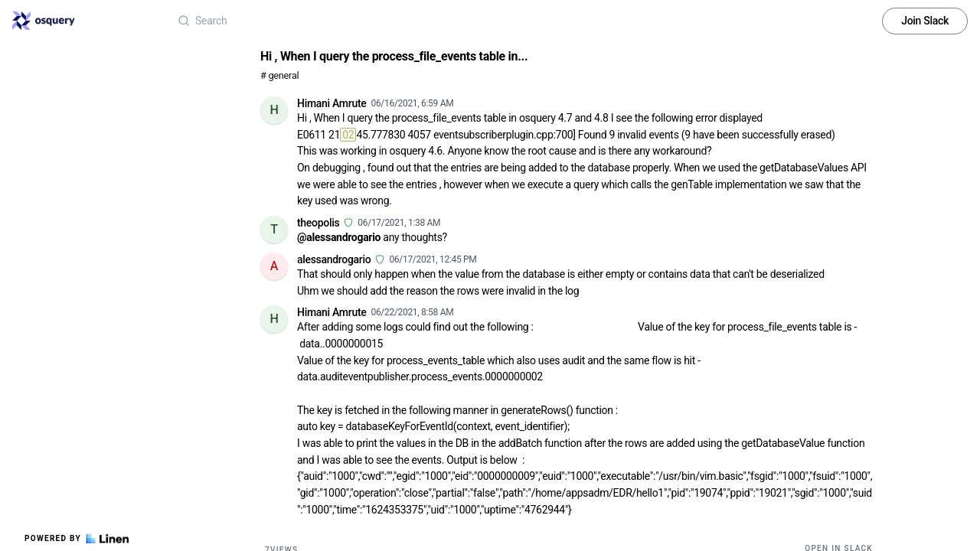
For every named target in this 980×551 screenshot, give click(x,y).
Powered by (77, 539)
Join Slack (925, 21)
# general (279, 75)
